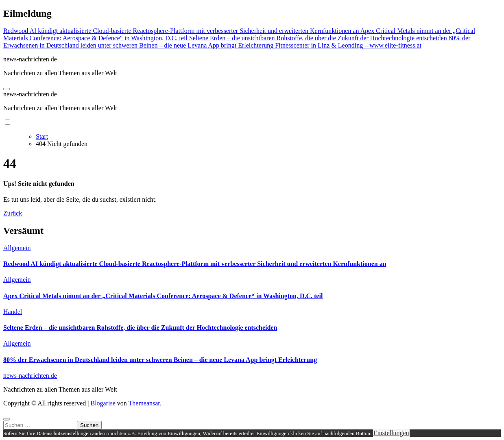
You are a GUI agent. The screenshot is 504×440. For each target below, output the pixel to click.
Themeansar (144, 403)
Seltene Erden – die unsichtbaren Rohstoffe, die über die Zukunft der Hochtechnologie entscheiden (140, 328)
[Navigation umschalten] (7, 89)
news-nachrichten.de (30, 59)
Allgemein (17, 248)
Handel (13, 312)
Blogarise (103, 403)
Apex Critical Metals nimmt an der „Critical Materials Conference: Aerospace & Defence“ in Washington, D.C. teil (163, 296)
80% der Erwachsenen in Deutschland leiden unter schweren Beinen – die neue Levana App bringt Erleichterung (160, 360)
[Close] (7, 419)
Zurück (13, 213)
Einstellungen (391, 433)
